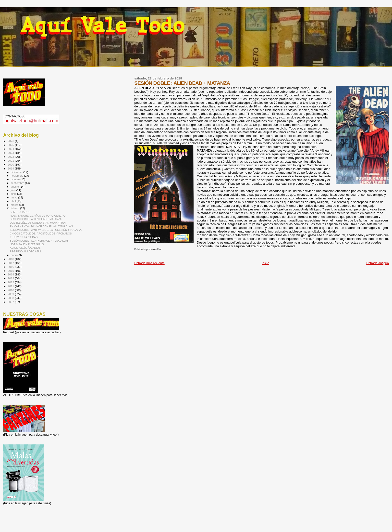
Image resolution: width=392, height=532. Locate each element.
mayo (14, 197)
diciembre (17, 172)
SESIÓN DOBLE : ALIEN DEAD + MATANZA (36, 219)
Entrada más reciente (149, 263)
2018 (11, 259)
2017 (11, 263)
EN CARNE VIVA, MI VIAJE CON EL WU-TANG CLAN (41, 226)
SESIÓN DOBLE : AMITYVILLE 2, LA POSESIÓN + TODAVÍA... (47, 230)
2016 (11, 267)
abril (14, 201)
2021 (11, 161)
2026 (11, 141)
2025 (11, 145)
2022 (11, 157)
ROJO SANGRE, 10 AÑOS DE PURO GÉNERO (38, 216)
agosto (15, 187)
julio (14, 190)
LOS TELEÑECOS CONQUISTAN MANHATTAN (38, 223)
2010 (11, 290)
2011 (11, 286)
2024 (11, 149)
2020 (11, 164)
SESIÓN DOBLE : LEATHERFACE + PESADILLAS (39, 241)
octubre (16, 179)
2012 (11, 282)
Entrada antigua (378, 263)
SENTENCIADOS (20, 212)
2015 (11, 271)
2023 (11, 153)
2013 (11, 278)
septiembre (18, 183)
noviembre (18, 176)
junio (14, 194)
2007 (11, 302)
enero (15, 255)
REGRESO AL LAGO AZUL (26, 251)
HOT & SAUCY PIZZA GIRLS (27, 244)
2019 (11, 168)
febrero (15, 208)
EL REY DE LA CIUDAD (24, 237)
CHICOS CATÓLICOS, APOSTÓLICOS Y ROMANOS (41, 234)
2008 (11, 298)
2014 (11, 274)
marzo (15, 205)
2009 (11, 294)
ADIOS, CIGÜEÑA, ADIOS (25, 248)
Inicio (265, 263)
